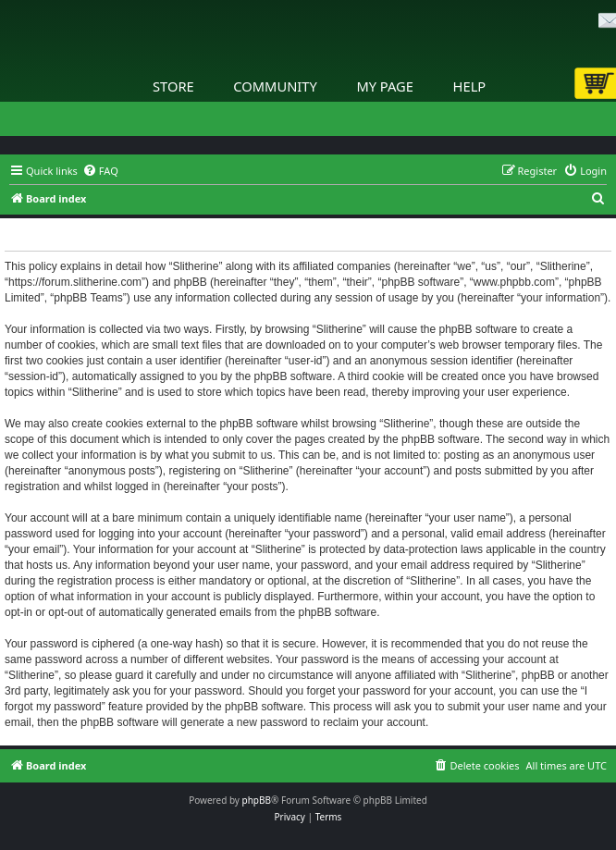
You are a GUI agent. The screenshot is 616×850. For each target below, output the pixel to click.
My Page (385, 86)
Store (173, 86)
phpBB (257, 800)
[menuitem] (100, 171)
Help (470, 86)
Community (275, 86)
